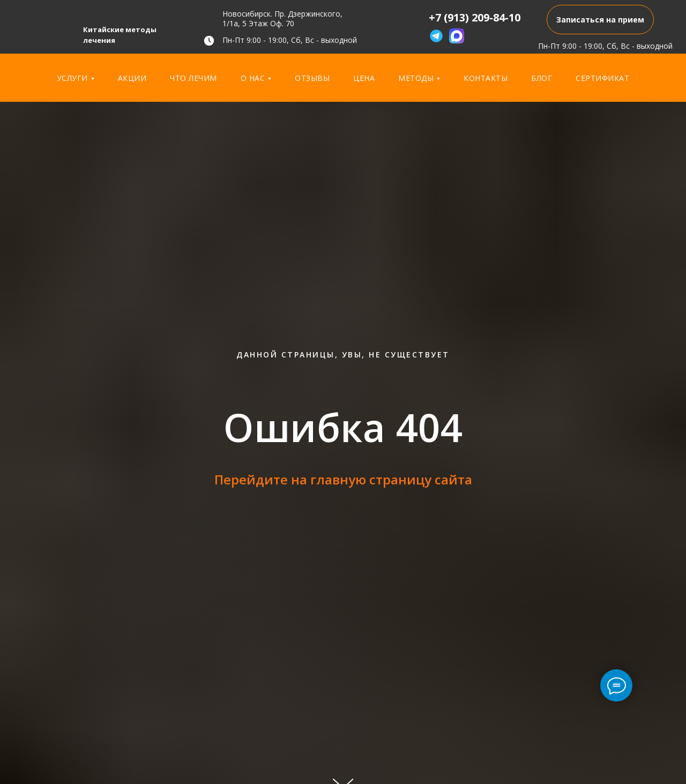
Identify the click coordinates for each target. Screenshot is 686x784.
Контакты (486, 78)
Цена (364, 78)
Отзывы (312, 78)
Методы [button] (416, 78)
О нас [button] (253, 78)
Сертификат (602, 78)
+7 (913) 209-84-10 (475, 17)
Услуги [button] (72, 78)
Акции (132, 78)
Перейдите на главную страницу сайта (343, 479)
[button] (600, 20)
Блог (542, 78)
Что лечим (193, 78)
